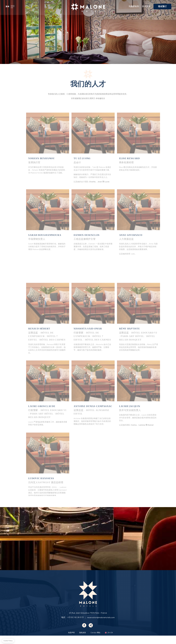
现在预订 (162, 7)
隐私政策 (83, 641)
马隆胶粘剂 (134, 7)
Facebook (84, 634)
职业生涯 (146, 7)
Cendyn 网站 (95, 641)
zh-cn (110, 641)
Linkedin (91, 634)
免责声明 (71, 641)
